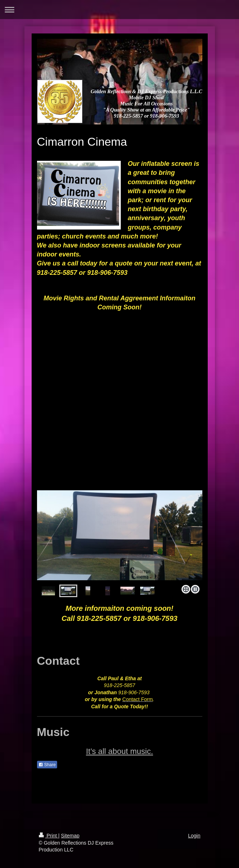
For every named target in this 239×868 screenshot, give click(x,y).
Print (49, 836)
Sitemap (70, 836)
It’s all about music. (119, 751)
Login (194, 836)
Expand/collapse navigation (119, 10)
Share (47, 765)
